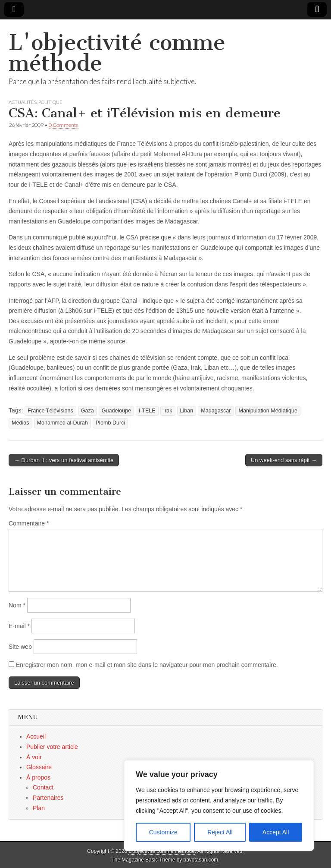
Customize (163, 832)
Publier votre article (52, 747)
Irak (168, 411)
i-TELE (147, 411)
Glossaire (39, 767)
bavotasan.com (201, 860)
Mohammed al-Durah (62, 423)
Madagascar (216, 411)
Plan (39, 808)
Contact (43, 787)
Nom (17, 605)
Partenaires (48, 798)
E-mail (19, 626)
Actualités (23, 102)
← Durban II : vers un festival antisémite (64, 460)
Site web (20, 647)
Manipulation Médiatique (268, 411)
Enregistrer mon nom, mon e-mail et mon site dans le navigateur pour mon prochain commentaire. (147, 665)
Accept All (276, 832)
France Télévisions (50, 411)
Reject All (220, 832)
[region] (219, 805)
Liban (187, 411)
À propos (38, 777)
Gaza (87, 411)
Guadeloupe (117, 411)
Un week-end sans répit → (284, 460)
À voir (34, 757)
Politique (50, 102)
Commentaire (29, 523)
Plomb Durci (111, 423)
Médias (20, 423)
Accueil (36, 736)
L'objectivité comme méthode (117, 53)
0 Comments (63, 125)
